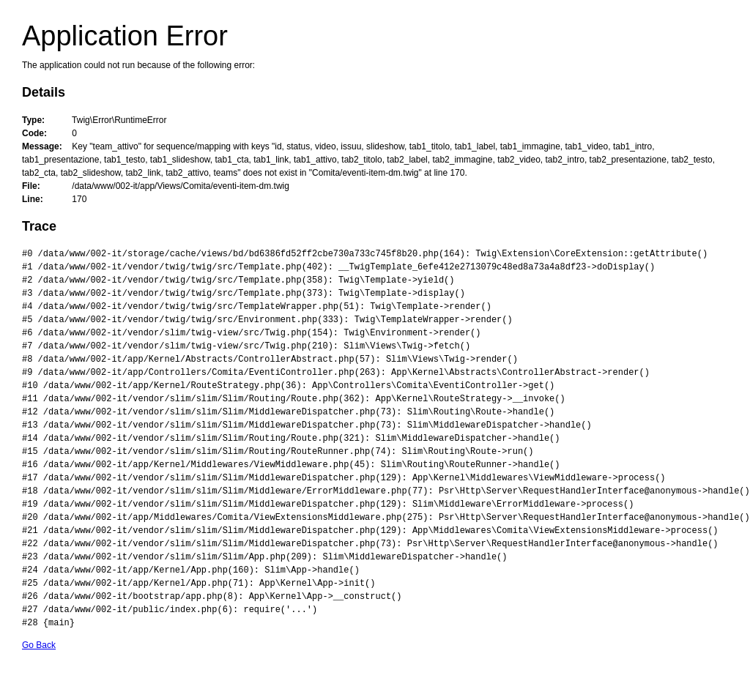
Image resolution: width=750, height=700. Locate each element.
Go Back (39, 645)
